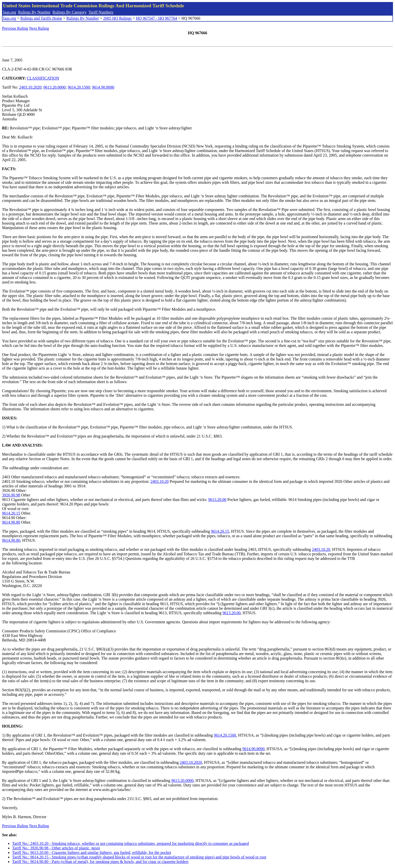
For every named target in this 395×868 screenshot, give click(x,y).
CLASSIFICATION (43, 78)
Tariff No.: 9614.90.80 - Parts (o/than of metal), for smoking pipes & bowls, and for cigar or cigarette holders (100, 862)
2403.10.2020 (30, 87)
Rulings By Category (70, 12)
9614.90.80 (11, 522)
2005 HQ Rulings (118, 18)
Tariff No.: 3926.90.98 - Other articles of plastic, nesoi (56, 848)
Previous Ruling (15, 28)
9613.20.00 (217, 500)
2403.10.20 (159, 481)
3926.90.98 (11, 495)
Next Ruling (39, 28)
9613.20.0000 (54, 87)
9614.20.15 (11, 513)
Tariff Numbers (101, 12)
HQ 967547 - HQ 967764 (156, 18)
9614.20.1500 (79, 87)
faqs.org (10, 12)
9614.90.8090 (103, 87)
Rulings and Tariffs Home (41, 18)
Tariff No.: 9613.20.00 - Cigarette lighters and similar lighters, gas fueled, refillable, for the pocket (92, 853)
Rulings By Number (34, 12)
